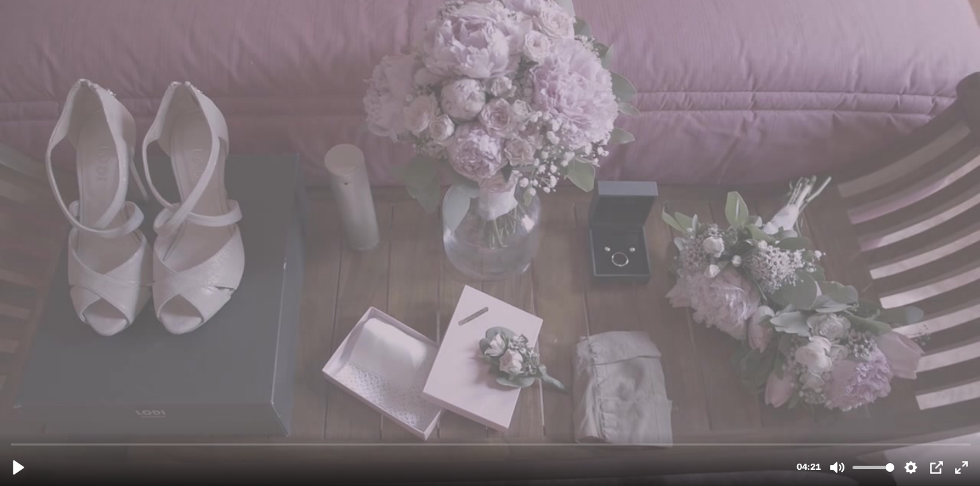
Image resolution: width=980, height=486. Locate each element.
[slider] (491, 444)
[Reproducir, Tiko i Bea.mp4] (19, 467)
